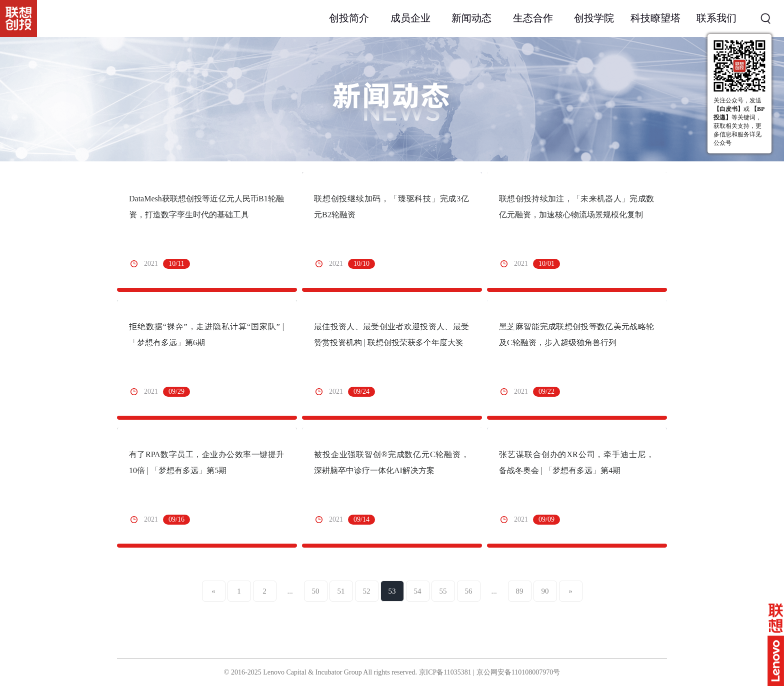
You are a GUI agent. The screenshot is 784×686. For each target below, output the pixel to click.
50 (316, 591)
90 (545, 591)
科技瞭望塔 (655, 18)
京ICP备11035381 (445, 672)
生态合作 (533, 18)
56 (469, 591)
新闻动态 (471, 18)
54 (418, 591)
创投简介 (349, 18)
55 (443, 591)
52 (367, 591)
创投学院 (594, 18)
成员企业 (410, 18)
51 (341, 591)
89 (520, 591)
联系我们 (716, 18)
